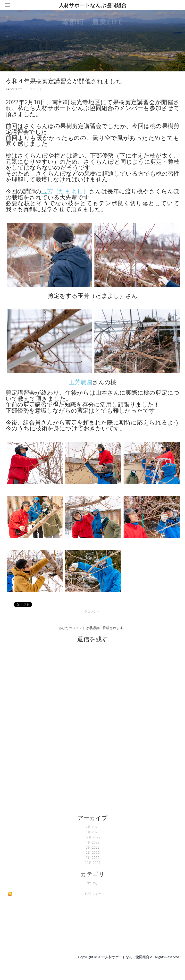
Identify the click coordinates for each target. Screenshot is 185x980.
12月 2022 (93, 837)
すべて (92, 883)
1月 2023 (93, 832)
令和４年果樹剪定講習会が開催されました (64, 81)
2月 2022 (93, 852)
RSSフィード (95, 894)
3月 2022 (93, 847)
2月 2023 (93, 827)
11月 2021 (93, 863)
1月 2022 (93, 858)
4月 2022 (93, 842)
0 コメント (35, 89)
